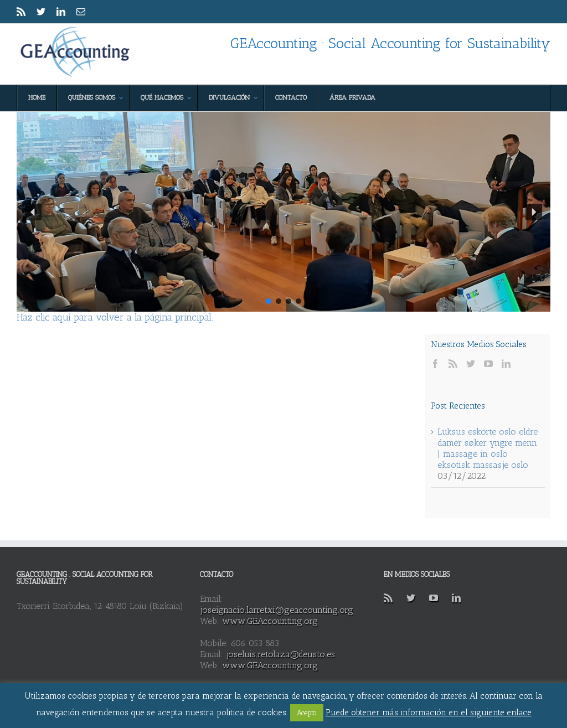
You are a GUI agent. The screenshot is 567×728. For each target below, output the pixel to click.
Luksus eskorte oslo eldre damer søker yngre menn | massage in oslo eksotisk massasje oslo (488, 448)
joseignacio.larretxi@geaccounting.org (277, 610)
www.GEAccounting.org (270, 621)
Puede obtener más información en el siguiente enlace (429, 712)
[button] (33, 212)
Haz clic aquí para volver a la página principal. (115, 317)
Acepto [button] (307, 713)
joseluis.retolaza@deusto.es (280, 654)
